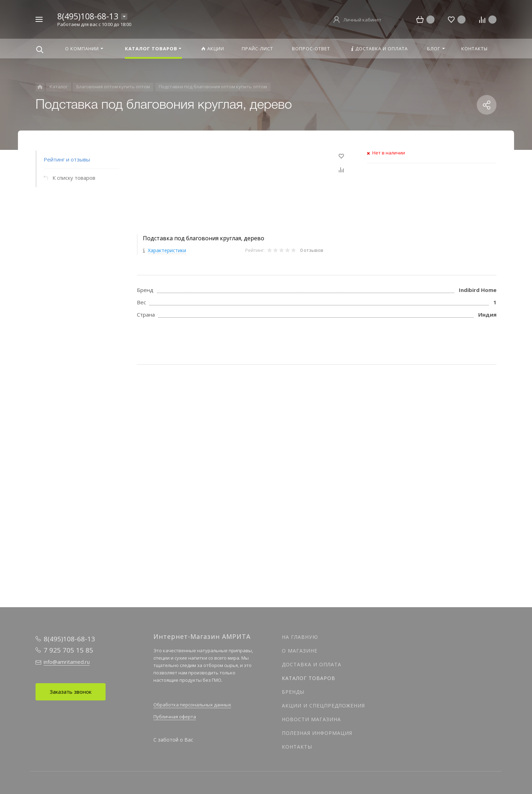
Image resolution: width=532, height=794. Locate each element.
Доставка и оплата (312, 664)
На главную (300, 637)
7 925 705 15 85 (68, 650)
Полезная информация (317, 733)
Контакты (297, 747)
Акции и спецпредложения (323, 706)
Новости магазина (311, 719)
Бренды (293, 692)
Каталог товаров (309, 678)
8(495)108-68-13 (88, 16)
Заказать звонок (71, 692)
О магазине (300, 651)
